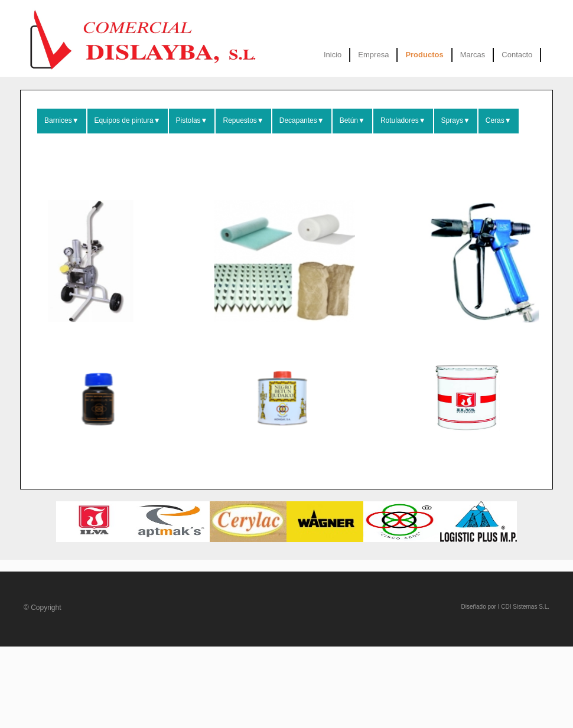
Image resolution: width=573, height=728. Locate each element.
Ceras (499, 120)
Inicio (333, 55)
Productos (424, 55)
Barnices (62, 120)
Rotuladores (403, 120)
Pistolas (192, 120)
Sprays (456, 120)
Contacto (517, 55)
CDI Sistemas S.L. (525, 607)
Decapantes (302, 120)
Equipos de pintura (128, 120)
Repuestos (243, 120)
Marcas (473, 55)
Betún (352, 120)
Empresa (373, 55)
